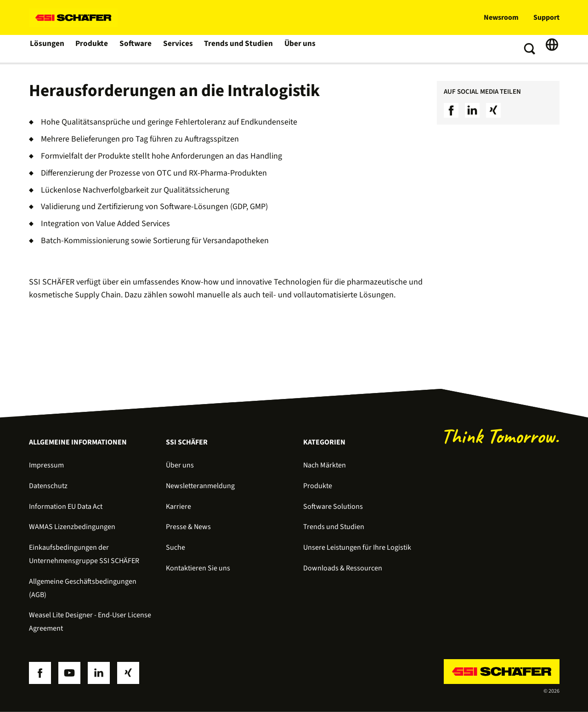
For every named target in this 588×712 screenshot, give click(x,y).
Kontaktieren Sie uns (198, 568)
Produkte (93, 49)
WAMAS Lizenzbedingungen (72, 527)
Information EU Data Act (66, 507)
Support (546, 17)
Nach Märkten (325, 465)
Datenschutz (48, 486)
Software (137, 49)
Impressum (46, 465)
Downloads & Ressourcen (343, 568)
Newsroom (501, 17)
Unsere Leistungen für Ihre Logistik (357, 547)
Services (179, 49)
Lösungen (47, 49)
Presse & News (188, 527)
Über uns (297, 49)
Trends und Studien (237, 49)
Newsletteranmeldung (200, 486)
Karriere (178, 507)
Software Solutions (333, 507)
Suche (175, 547)
